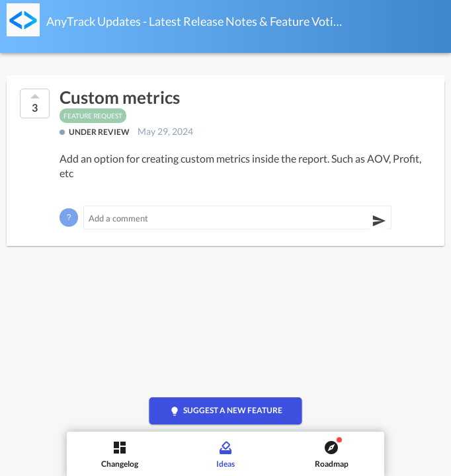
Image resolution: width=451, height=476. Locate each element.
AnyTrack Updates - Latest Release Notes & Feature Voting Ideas (194, 21)
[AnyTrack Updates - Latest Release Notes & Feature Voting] (23, 20)
